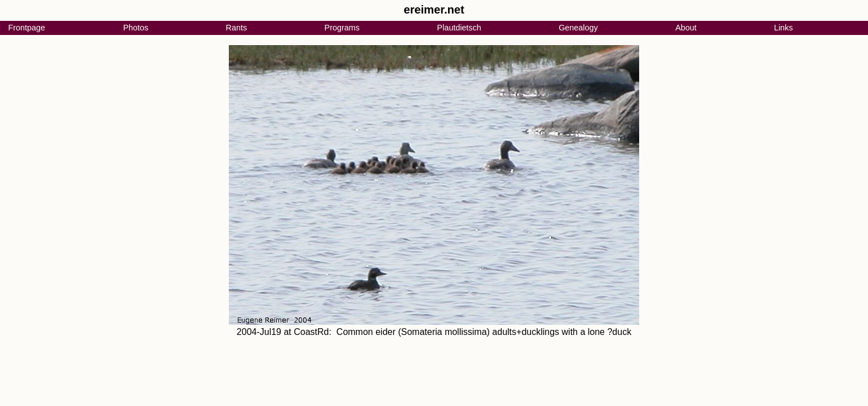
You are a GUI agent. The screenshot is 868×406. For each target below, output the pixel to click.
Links (783, 28)
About (686, 28)
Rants (237, 28)
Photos (136, 28)
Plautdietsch (459, 28)
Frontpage (26, 28)
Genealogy (578, 28)
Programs (342, 28)
